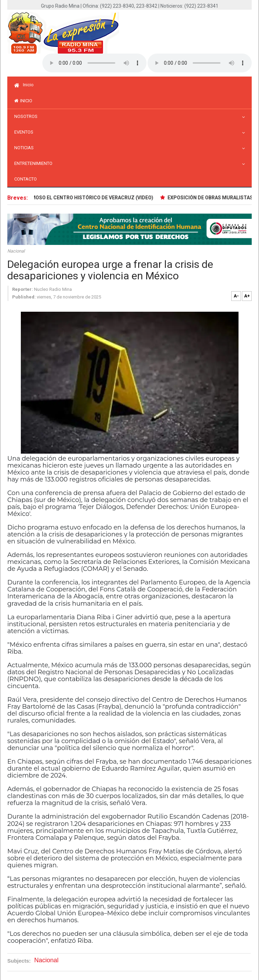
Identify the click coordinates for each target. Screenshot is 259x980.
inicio (23, 101)
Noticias (26, 148)
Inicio (24, 85)
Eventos (26, 132)
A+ (247, 296)
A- (236, 296)
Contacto (26, 179)
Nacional (16, 251)
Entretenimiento (35, 163)
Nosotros (28, 116)
